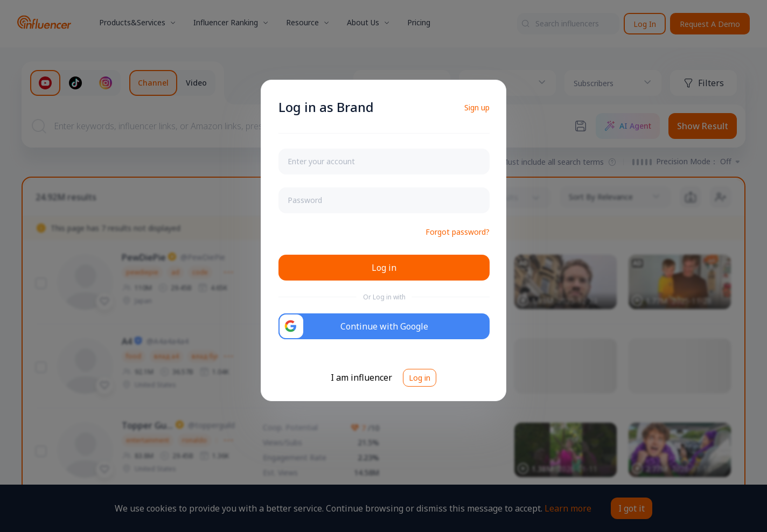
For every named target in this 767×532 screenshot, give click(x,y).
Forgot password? (458, 232)
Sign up (477, 107)
